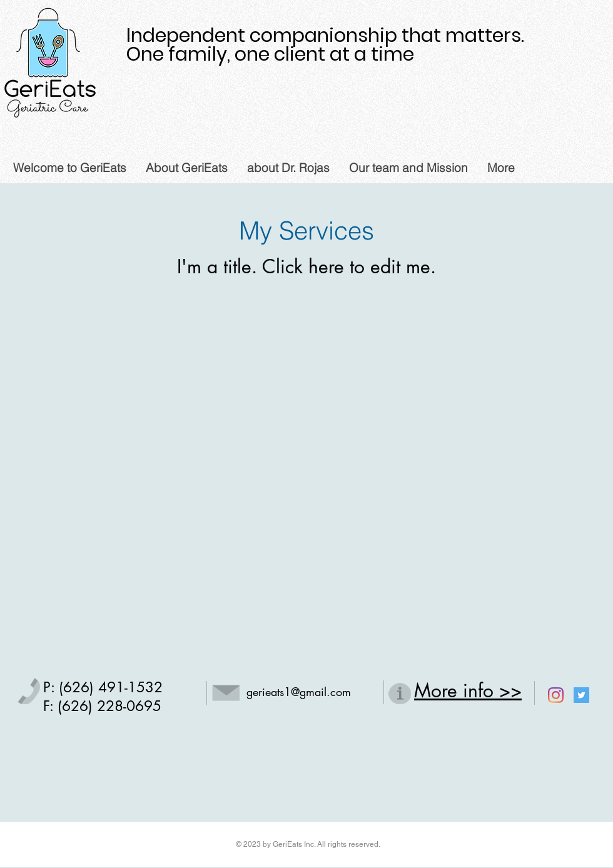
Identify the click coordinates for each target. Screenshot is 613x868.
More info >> (468, 690)
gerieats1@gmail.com (299, 692)
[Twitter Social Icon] (581, 695)
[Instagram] (556, 695)
